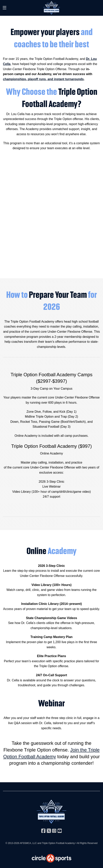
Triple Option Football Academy (58, 843)
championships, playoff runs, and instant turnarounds (43, 79)
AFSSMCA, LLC (28, 843)
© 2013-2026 (13, 843)
